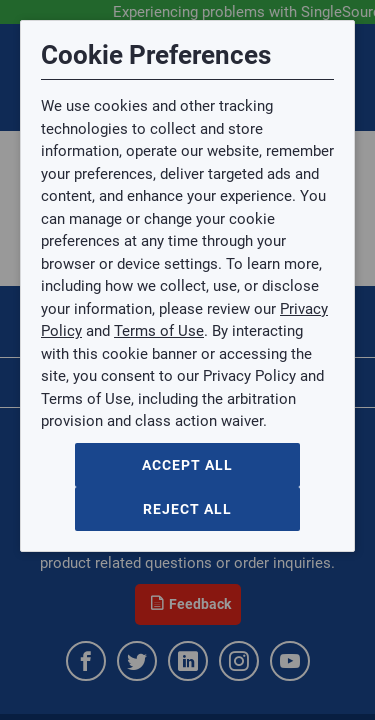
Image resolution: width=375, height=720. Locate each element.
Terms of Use (159, 331)
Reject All (187, 509)
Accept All (187, 465)
